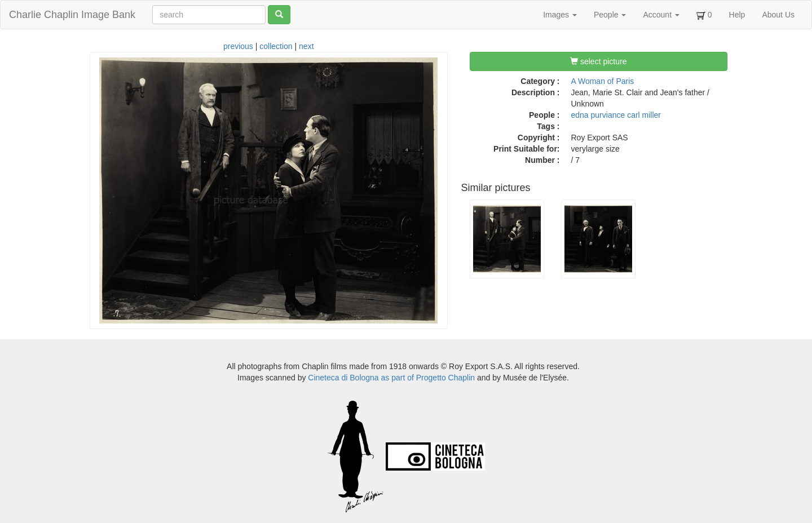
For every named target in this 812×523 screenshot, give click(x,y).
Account (661, 15)
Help (737, 15)
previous (238, 46)
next (306, 46)
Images (560, 15)
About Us (778, 15)
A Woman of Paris (603, 81)
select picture (598, 61)
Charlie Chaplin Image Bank (72, 15)
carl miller (644, 115)
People (610, 15)
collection (276, 46)
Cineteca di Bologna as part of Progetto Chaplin (391, 378)
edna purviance (598, 115)
